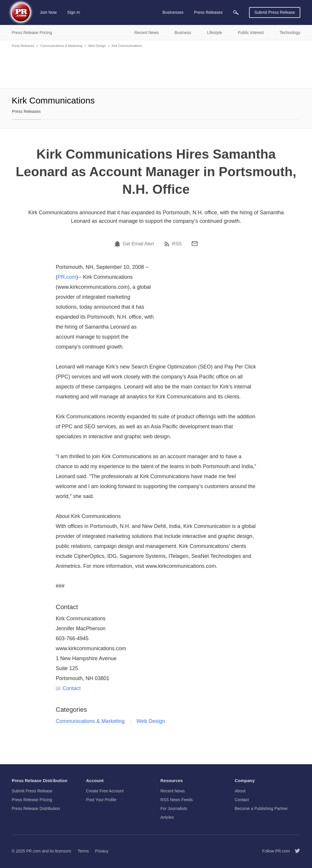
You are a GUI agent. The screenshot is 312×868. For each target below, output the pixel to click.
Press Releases (23, 46)
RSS (177, 244)
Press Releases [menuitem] (208, 12)
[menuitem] (236, 12)
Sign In (74, 12)
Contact (68, 688)
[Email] (195, 244)
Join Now (48, 12)
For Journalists (174, 808)
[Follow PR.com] (295, 851)
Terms (83, 851)
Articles (167, 817)
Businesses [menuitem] (173, 12)
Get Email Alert (138, 244)
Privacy (102, 851)
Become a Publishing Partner (261, 808)
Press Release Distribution (36, 808)
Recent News (173, 791)
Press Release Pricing (32, 800)
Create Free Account (105, 791)
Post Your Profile (101, 800)
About (240, 791)
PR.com (67, 277)
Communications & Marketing (61, 46)
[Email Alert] (118, 244)
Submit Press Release (275, 12)
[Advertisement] (156, 67)
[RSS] (168, 244)
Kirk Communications (127, 46)
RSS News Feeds (176, 800)
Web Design (97, 46)
